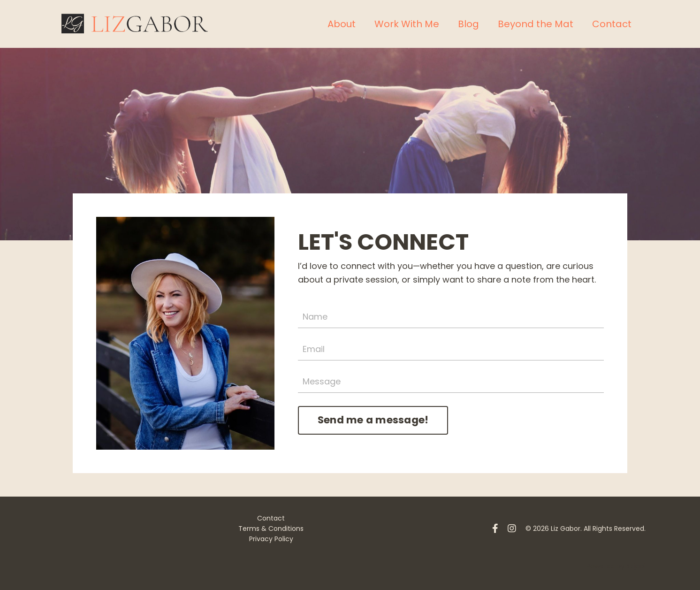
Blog (468, 24)
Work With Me (407, 24)
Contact (612, 24)
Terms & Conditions (271, 529)
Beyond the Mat (536, 24)
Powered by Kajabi (616, 566)
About (342, 24)
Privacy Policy (271, 539)
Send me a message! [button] (373, 420)
